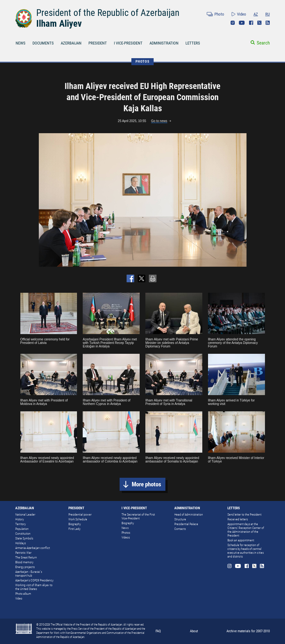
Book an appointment (241, 540)
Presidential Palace (186, 524)
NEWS (21, 43)
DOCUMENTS (43, 43)
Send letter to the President (244, 514)
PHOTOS (142, 62)
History (20, 519)
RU (268, 14)
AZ (256, 14)
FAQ (158, 631)
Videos (126, 537)
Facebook (251, 23)
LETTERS (193, 43)
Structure (180, 519)
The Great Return (26, 557)
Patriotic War (23, 553)
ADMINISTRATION (164, 43)
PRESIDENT (98, 43)
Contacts (180, 529)
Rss (268, 23)
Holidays (21, 543)
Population (22, 529)
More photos (146, 484)
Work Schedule (78, 519)
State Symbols (24, 538)
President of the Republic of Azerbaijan (108, 13)
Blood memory (24, 562)
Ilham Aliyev (59, 24)
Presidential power (80, 514)
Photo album (23, 594)
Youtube (242, 23)
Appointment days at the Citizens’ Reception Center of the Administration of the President (246, 530)
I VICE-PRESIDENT (128, 43)
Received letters (238, 519)
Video (242, 14)
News (125, 528)
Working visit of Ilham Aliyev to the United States (34, 587)
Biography (75, 524)
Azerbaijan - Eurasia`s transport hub (29, 574)
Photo (219, 14)
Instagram (233, 23)
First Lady (74, 529)
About (194, 631)
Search (263, 43)
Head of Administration (189, 514)
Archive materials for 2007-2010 (248, 631)
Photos (126, 533)
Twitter (259, 23)
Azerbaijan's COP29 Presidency (34, 580)
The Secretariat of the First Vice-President (138, 516)
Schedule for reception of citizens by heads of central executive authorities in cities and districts (246, 551)
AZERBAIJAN (71, 43)
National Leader (25, 514)
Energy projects (25, 567)
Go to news (159, 121)
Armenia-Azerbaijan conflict (33, 548)
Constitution (23, 534)
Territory (21, 524)
